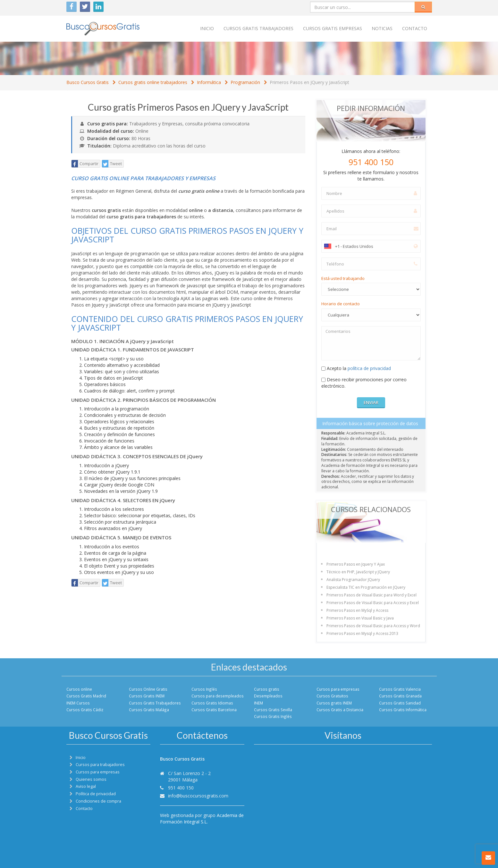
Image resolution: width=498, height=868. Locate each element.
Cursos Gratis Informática (403, 710)
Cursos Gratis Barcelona (214, 710)
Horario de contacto (341, 304)
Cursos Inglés (204, 689)
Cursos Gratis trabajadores (258, 28)
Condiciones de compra (98, 801)
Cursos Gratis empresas (333, 28)
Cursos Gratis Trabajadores (155, 703)
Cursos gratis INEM (334, 703)
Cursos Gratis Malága (149, 710)
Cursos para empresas (338, 689)
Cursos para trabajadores (100, 765)
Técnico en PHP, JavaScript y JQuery (358, 572)
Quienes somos (91, 779)
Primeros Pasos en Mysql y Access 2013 (362, 633)
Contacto (415, 28)
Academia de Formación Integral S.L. (202, 818)
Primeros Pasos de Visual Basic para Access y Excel (373, 603)
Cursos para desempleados (218, 696)
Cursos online (79, 689)
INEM (258, 703)
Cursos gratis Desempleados (268, 692)
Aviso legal (86, 786)
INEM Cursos (78, 703)
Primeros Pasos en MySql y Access (357, 610)
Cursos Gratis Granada (400, 696)
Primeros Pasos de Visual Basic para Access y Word (373, 626)
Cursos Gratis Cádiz (85, 710)
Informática (209, 82)
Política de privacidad (96, 794)
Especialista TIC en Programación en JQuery (366, 587)
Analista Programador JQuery (353, 580)
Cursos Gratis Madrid (86, 696)
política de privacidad (369, 368)
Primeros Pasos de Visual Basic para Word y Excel (371, 595)
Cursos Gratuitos (332, 696)
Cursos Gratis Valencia (400, 689)
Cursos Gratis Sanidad (400, 703)
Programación (245, 82)
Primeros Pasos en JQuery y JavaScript (309, 82)
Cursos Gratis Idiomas (212, 703)
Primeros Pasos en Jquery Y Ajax (356, 564)
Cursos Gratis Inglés (273, 716)
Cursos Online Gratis (148, 689)
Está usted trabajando (343, 278)
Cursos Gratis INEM (147, 696)
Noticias (382, 28)
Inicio (207, 28)
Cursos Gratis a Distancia (340, 710)
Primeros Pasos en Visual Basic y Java (360, 618)
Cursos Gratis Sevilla (273, 710)
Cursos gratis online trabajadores (153, 82)
